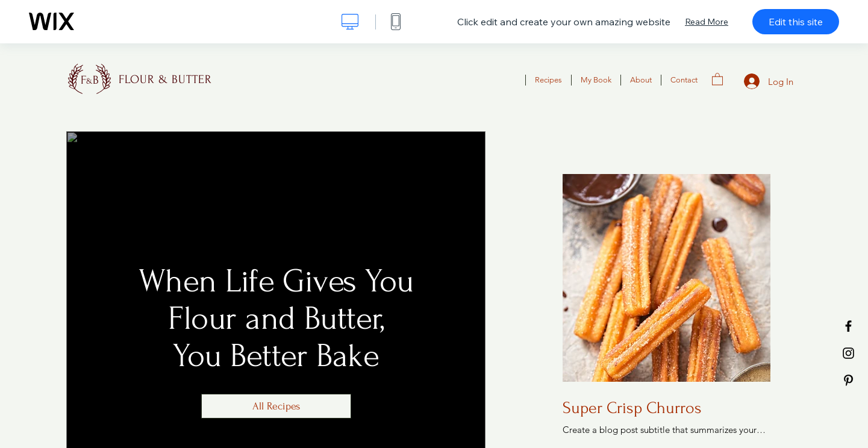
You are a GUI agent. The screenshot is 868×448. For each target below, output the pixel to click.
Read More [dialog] (707, 22)
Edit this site (796, 22)
